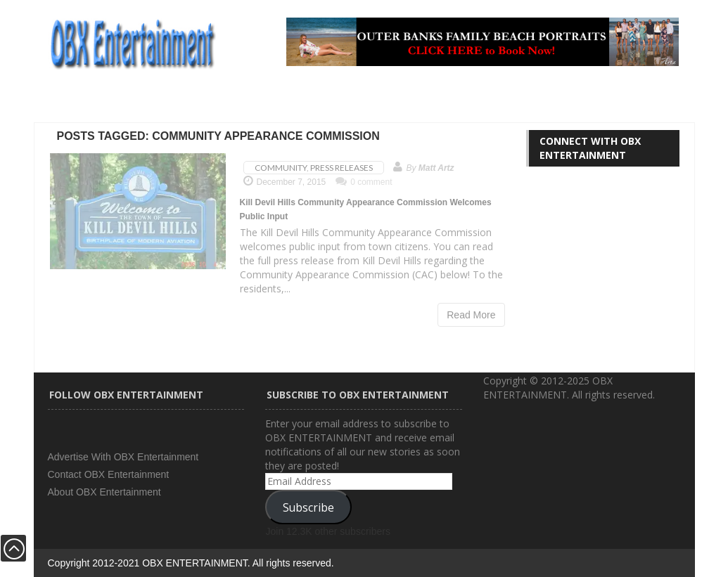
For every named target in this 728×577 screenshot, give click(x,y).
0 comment (364, 182)
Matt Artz (436, 168)
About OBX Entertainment (104, 492)
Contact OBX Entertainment (109, 474)
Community (281, 168)
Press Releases (341, 168)
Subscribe (308, 507)
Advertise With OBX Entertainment (123, 457)
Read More (471, 315)
